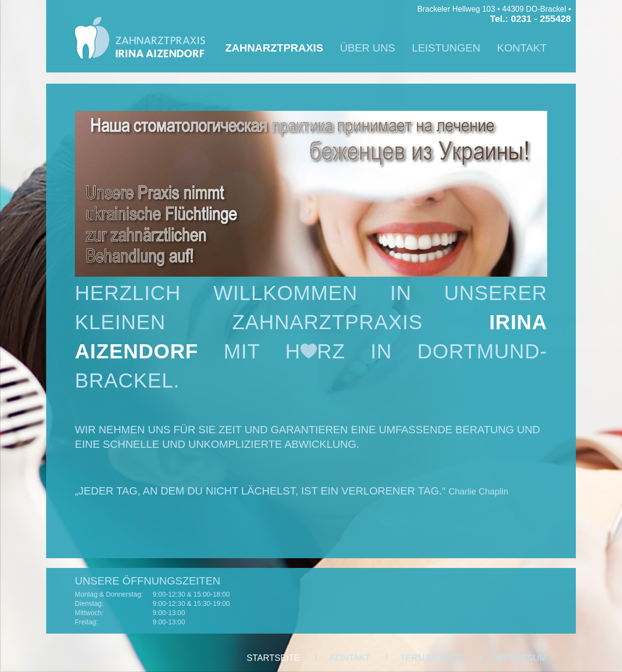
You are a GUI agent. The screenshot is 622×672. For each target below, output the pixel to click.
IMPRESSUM (520, 658)
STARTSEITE (273, 658)
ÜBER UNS (368, 48)
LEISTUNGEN (446, 48)
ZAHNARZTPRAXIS (274, 48)
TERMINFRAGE (432, 658)
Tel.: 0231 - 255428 (530, 19)
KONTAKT (522, 48)
